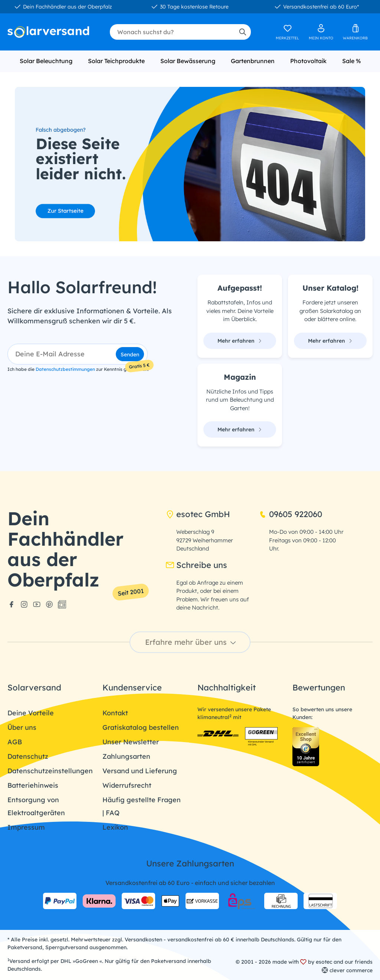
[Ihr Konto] (321, 32)
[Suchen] (242, 32)
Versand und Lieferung (140, 771)
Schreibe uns (196, 565)
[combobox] (172, 32)
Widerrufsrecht (127, 785)
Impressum (26, 827)
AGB (15, 742)
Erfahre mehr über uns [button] (191, 642)
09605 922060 (290, 514)
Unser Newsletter (131, 742)
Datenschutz (28, 756)
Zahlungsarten (126, 756)
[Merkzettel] (287, 32)
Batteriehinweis (33, 785)
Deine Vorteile (31, 713)
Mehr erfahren (240, 341)
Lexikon (115, 827)
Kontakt (115, 713)
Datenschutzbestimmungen (65, 369)
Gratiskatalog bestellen (141, 727)
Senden (130, 355)
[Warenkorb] (355, 32)
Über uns (22, 727)
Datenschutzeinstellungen (50, 771)
